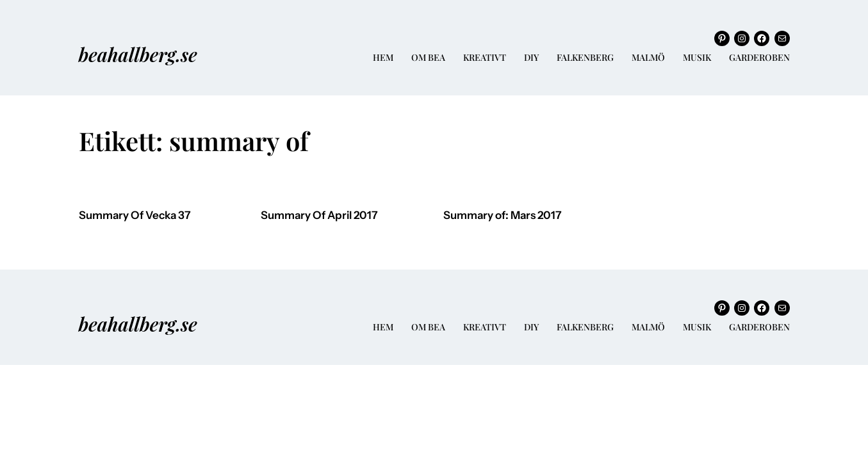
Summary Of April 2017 (319, 215)
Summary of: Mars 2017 (503, 215)
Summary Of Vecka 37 (135, 215)
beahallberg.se (138, 54)
